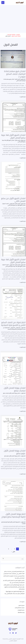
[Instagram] (10, 633)
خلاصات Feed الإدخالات (20, 608)
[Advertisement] (13, 19)
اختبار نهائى (23, 328)
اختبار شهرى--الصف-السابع (9, 204)
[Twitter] (16, 633)
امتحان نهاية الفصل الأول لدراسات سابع (15, 389)
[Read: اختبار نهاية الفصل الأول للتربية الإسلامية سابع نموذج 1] (13, 494)
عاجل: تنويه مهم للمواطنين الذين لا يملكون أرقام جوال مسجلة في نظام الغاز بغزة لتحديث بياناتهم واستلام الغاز (14, 587)
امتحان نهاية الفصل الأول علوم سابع (15, 452)
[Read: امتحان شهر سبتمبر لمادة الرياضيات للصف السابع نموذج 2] (13, 59)
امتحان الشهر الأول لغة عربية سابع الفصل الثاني (14, 141)
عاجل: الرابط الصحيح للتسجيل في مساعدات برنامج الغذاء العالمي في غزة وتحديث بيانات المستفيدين (14, 572)
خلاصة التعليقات (21, 610)
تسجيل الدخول (21, 605)
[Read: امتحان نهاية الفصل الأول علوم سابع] (13, 431)
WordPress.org (21, 612)
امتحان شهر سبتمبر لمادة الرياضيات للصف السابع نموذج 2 (15, 74)
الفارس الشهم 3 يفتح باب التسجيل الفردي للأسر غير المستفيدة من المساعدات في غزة (14, 581)
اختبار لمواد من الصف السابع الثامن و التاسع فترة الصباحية (13, 324)
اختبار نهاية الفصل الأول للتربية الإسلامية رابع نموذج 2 (13, 523)
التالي (13, 552)
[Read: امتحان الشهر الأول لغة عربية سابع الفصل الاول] (13, 116)
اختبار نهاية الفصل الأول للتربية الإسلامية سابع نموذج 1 (13, 517)
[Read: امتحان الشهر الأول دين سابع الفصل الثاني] (13, 178)
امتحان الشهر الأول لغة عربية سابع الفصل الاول (13, 136)
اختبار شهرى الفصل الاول (20, 79)
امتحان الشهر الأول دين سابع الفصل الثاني (13, 200)
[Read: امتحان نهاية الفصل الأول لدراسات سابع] (13, 368)
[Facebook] (13, 633)
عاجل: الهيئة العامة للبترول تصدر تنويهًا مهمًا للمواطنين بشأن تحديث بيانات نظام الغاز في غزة (15, 592)
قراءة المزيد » (22, 97)
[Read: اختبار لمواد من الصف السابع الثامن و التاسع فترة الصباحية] (13, 303)
